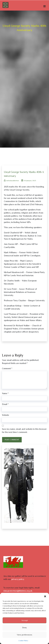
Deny (24, 627)
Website (5, 415)
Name (5, 393)
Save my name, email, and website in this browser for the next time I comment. (24, 431)
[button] (45, 596)
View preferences (24, 635)
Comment (7, 369)
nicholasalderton (11, 181)
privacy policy (18, 579)
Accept (25, 620)
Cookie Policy (23, 641)
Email (5, 404)
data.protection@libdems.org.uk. (18, 591)
